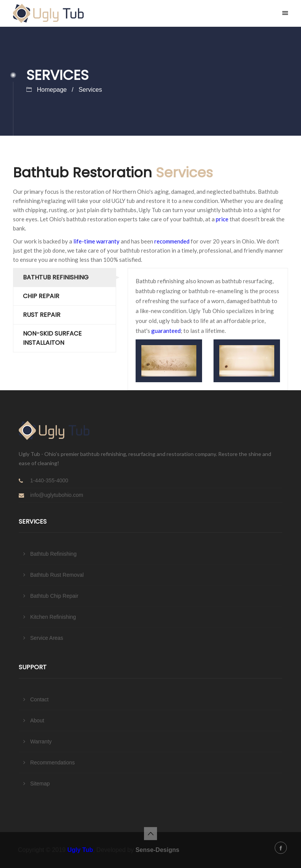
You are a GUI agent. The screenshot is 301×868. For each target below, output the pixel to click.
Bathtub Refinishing (56, 277)
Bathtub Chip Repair (54, 596)
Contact (39, 699)
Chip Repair (41, 296)
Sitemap (40, 784)
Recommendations (53, 763)
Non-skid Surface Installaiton (52, 338)
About (37, 720)
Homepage (52, 90)
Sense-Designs (158, 850)
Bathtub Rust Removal (57, 575)
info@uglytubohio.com (57, 495)
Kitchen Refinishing (53, 617)
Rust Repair (42, 315)
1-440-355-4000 (49, 480)
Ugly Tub (80, 850)
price (222, 219)
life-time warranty (96, 241)
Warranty (41, 741)
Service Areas (47, 638)
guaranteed (166, 331)
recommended (172, 241)
